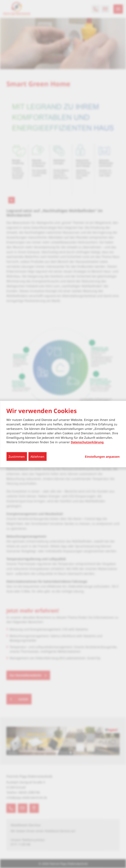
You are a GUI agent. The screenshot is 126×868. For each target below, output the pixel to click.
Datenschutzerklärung (87, 442)
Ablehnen (37, 457)
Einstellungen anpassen (102, 457)
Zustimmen (17, 457)
